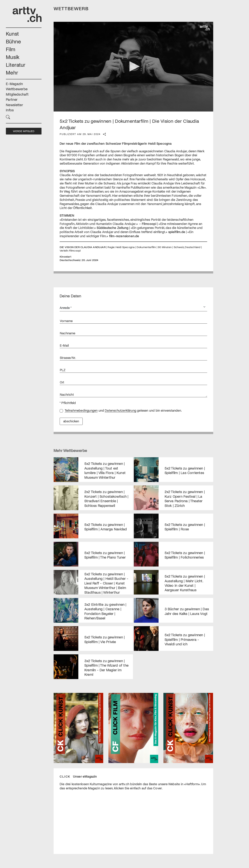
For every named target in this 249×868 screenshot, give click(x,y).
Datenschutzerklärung (121, 410)
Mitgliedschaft (17, 94)
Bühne (13, 41)
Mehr (12, 72)
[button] (24, 117)
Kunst (12, 33)
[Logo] (205, 28)
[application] (133, 67)
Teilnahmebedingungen (81, 410)
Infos (10, 110)
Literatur (16, 65)
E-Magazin (14, 84)
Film (11, 49)
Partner (12, 99)
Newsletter (14, 105)
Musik (13, 57)
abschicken (71, 421)
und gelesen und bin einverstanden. (123, 410)
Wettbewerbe (17, 89)
